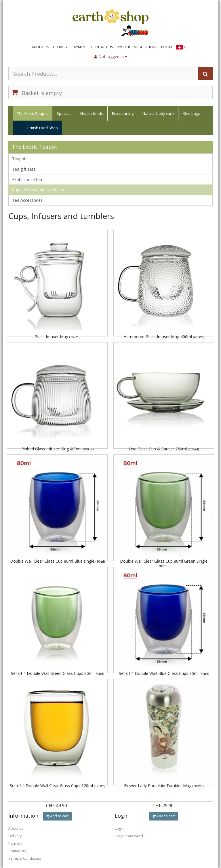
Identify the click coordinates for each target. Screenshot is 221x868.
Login (166, 47)
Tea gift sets (24, 169)
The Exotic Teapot (32, 113)
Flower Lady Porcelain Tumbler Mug (164, 786)
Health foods (92, 113)
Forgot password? (130, 836)
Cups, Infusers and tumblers (38, 190)
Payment (79, 47)
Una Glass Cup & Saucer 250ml (164, 449)
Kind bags (191, 113)
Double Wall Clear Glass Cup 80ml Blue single (57, 561)
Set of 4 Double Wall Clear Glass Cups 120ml (57, 786)
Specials (64, 113)
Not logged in (111, 57)
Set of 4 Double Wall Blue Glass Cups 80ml (164, 673)
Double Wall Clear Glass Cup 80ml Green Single (164, 563)
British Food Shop (43, 128)
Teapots (20, 159)
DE (186, 47)
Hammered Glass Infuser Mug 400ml (164, 337)
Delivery (60, 47)
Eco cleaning (123, 113)
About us (40, 47)
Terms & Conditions (25, 858)
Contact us (102, 47)
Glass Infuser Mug (57, 337)
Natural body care (158, 113)
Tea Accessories (27, 200)
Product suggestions (137, 47)
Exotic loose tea (27, 179)
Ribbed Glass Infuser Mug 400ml (57, 449)
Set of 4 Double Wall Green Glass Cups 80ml (57, 673)
